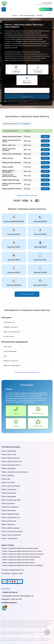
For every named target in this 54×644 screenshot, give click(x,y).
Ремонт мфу (6, 472)
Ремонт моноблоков (8, 506)
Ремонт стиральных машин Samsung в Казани (18, 541)
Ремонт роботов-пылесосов (11, 458)
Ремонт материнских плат (10, 503)
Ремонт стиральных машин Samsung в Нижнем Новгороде (22, 535)
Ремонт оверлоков (8, 509)
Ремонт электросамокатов (11, 517)
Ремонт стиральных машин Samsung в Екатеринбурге (20, 538)
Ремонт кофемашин (8, 464)
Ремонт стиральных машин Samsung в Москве (18, 543)
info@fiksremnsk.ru (9, 582)
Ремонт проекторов (8, 483)
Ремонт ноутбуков (8, 492)
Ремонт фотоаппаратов (10, 495)
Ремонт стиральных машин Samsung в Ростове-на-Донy (21, 532)
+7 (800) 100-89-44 (45, 9)
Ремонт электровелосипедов (12, 514)
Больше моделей (27, 293)
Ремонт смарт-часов (9, 453)
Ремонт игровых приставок (11, 489)
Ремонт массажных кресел (11, 461)
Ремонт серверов (8, 469)
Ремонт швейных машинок (10, 511)
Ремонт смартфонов (9, 450)
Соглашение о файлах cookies (12, 553)
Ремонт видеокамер (8, 486)
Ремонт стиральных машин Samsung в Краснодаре (20, 529)
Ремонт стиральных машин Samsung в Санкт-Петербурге (22, 546)
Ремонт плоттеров (8, 475)
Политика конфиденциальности (12, 550)
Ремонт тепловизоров (9, 520)
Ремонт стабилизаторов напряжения (14, 467)
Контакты (6, 568)
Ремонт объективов (8, 497)
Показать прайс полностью (27, 195)
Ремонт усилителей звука (10, 478)
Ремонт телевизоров (9, 481)
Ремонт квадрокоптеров (10, 500)
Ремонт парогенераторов (10, 455)
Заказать (45, 137)
